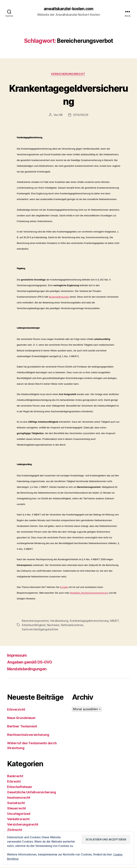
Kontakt (64, 588)
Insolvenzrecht (19, 798)
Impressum (18, 656)
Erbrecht (14, 782)
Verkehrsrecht (18, 820)
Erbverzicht (16, 710)
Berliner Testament (22, 727)
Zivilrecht (15, 830)
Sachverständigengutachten (40, 630)
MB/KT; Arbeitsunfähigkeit (39, 626)
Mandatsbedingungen (29, 669)
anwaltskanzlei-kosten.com (68, 9)
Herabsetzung (60, 621)
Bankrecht (15, 777)
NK (61, 116)
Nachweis (64, 626)
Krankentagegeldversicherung (68, 95)
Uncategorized (19, 814)
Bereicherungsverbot (36, 621)
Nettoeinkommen (83, 626)
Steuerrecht (17, 809)
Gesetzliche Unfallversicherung (32, 793)
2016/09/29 (81, 116)
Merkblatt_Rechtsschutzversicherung (89, 593)
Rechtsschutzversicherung (28, 735)
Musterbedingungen (59, 297)
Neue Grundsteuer (21, 718)
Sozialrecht (16, 803)
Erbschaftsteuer (20, 787)
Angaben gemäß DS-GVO (32, 663)
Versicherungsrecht (69, 74)
